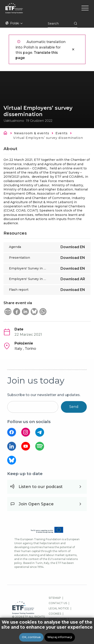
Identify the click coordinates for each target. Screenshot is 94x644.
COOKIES (55, 614)
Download (73, 247)
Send (74, 407)
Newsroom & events (32, 133)
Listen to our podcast (41, 487)
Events (61, 133)
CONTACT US (58, 603)
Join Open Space (36, 504)
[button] (8, 312)
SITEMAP (55, 598)
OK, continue (31, 637)
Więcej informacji (60, 637)
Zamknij (73, 49)
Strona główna (7, 134)
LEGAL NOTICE (59, 608)
